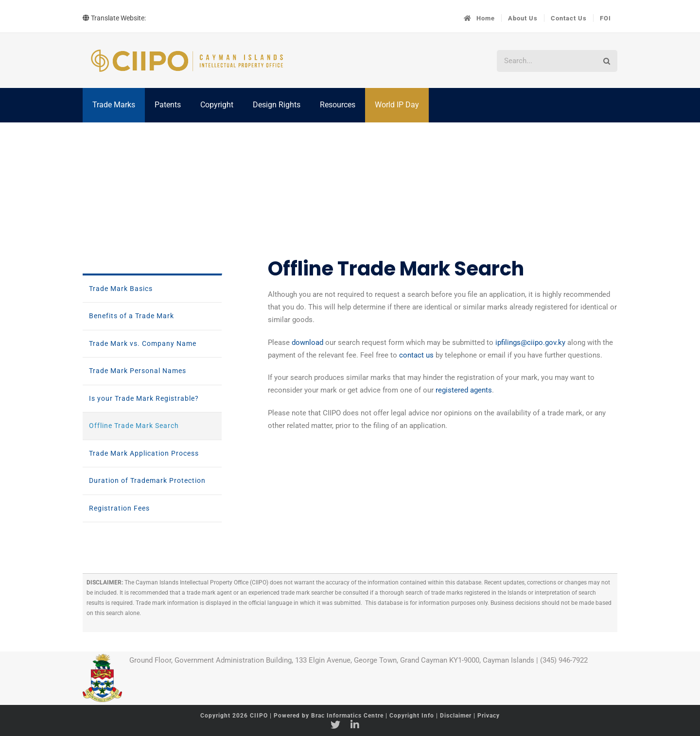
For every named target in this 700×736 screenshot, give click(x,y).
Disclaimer (456, 716)
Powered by (329, 716)
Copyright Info (413, 716)
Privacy (489, 716)
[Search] (606, 61)
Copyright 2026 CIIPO (235, 716)
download (307, 342)
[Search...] (546, 61)
